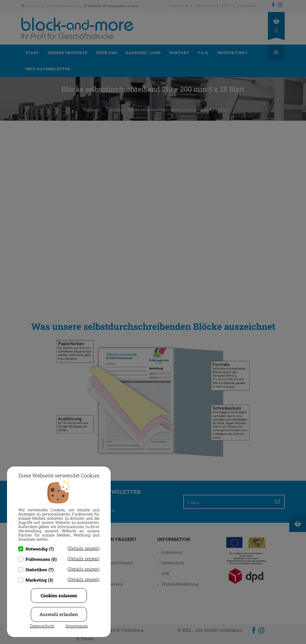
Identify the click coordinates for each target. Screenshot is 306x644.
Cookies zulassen (59, 595)
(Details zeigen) (84, 548)
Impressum (77, 626)
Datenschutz (42, 626)
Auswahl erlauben (59, 614)
